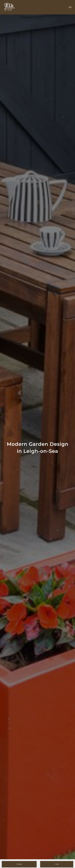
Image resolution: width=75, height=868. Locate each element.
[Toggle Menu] (70, 7)
